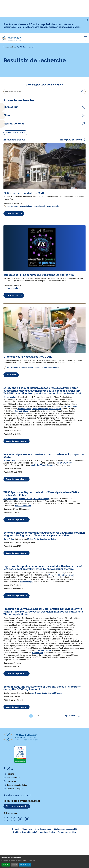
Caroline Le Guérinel (49, 588)
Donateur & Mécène (10, 47)
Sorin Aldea (9, 588)
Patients (10, 823)
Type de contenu (14, 162)
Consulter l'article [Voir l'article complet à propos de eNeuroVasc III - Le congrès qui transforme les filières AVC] (14, 344)
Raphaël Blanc (25, 458)
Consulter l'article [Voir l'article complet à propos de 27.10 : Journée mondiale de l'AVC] (14, 263)
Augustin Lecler (10, 548)
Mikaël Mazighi (27, 631)
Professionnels (14, 827)
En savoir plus (25, 865)
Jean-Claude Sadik (23, 555)
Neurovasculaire (53, 255)
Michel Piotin (55, 458)
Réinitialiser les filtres (15, 182)
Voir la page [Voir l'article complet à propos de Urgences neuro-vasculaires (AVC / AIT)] (11, 424)
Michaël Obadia (71, 455)
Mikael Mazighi (10, 446)
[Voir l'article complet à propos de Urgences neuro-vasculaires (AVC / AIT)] (44, 379)
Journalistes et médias (17, 834)
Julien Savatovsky (40, 458)
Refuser (15, 865)
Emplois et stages (15, 838)
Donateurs (11, 830)
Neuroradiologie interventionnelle (33, 255)
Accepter (6, 865)
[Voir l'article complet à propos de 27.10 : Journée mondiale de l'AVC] (44, 216)
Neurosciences (13, 255)
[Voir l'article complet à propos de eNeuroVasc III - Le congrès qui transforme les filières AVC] (44, 297)
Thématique (11, 107)
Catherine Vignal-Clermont (43, 514)
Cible (7, 147)
